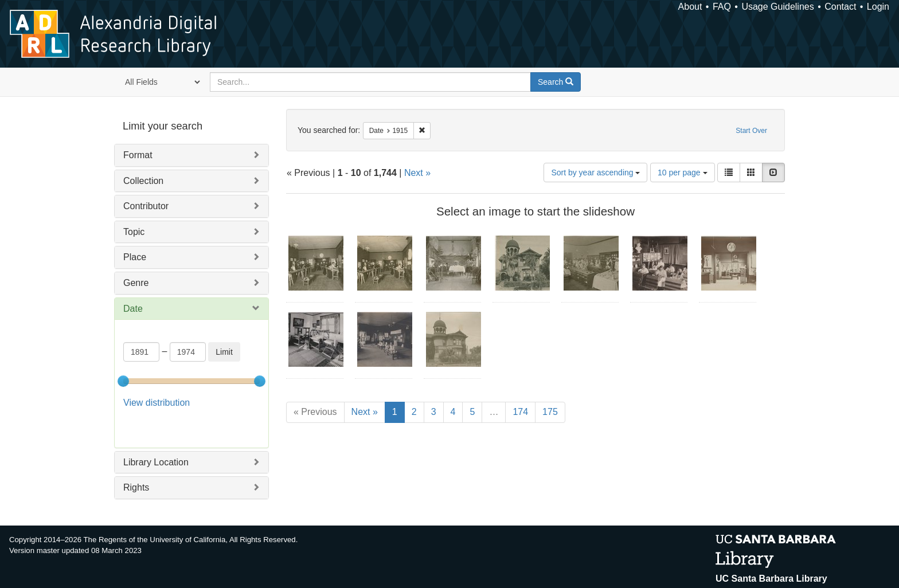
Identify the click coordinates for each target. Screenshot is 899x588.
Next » (417, 173)
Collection (143, 181)
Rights (136, 459)
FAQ (722, 7)
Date (133, 309)
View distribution (157, 403)
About (690, 7)
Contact (840, 7)
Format (138, 155)
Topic (134, 232)
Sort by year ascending (595, 173)
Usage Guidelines (777, 7)
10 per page (683, 173)
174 (520, 412)
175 (550, 412)
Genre (136, 283)
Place (135, 257)
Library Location (156, 433)
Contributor (146, 206)
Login (878, 7)
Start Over (751, 131)
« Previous (315, 412)
